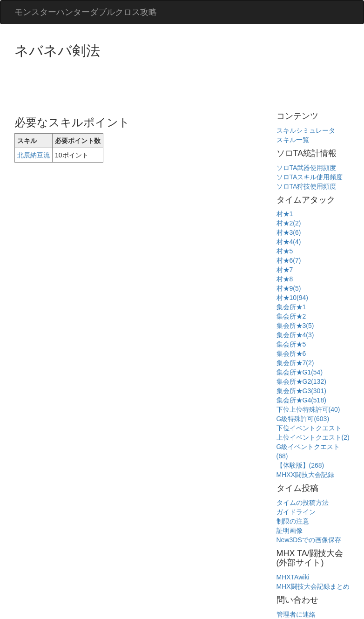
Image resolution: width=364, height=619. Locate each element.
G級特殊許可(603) (303, 419)
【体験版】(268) (300, 465)
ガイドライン (296, 512)
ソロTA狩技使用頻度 (307, 186)
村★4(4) (289, 242)
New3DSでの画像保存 (309, 540)
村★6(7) (289, 260)
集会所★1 (291, 307)
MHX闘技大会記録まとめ (313, 586)
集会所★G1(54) (300, 372)
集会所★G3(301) (301, 391)
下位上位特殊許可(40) (308, 409)
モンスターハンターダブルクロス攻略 (86, 12)
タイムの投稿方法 (303, 503)
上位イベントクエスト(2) (313, 437)
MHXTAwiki (293, 577)
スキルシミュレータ (306, 130)
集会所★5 (291, 344)
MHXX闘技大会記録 (305, 475)
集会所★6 (291, 354)
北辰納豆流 (34, 155)
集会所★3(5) (295, 326)
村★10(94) (292, 298)
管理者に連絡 (296, 614)
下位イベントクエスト (309, 428)
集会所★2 (291, 316)
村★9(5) (289, 288)
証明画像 (290, 531)
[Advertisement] (184, 84)
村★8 (285, 279)
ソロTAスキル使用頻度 (310, 177)
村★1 (285, 214)
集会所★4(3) (295, 335)
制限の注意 (293, 521)
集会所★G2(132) (301, 381)
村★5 (285, 251)
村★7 (285, 270)
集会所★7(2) (295, 363)
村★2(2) (289, 223)
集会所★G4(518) (301, 400)
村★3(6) (289, 232)
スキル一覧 (293, 140)
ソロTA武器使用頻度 (307, 168)
